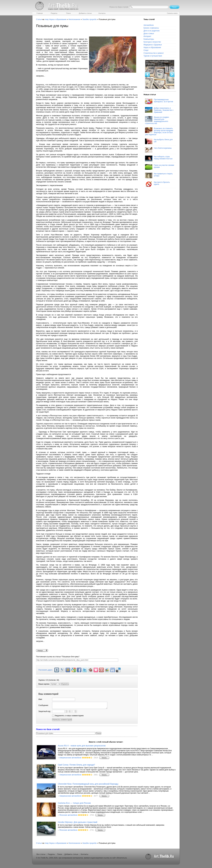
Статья (39, 19)
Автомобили (149, 25)
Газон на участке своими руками (160, 167)
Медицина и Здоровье (153, 45)
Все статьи (41, 854)
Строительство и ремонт (154, 53)
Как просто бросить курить (157, 184)
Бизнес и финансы (151, 28)
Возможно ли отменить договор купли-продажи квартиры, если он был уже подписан (159, 131)
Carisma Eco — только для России (74, 803)
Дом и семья (149, 34)
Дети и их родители (151, 31)
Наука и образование (58, 19)
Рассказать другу (45, 670)
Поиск (60, 854)
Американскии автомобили (70, 758)
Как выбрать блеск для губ (159, 141)
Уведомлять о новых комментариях (68, 716)
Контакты (85, 854)
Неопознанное (74, 19)
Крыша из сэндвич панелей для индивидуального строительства (157, 120)
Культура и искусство (152, 42)
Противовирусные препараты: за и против (159, 101)
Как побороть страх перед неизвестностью (159, 158)
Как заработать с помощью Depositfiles (157, 63)
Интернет (147, 36)
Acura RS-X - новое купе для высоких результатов (82, 746)
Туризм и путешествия (153, 56)
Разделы (51, 854)
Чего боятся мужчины (158, 150)
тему (47, 19)
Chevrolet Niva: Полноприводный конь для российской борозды (88, 784)
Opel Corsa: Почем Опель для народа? (76, 765)
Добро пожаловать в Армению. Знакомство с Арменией (159, 110)
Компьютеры (149, 39)
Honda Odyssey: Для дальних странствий (78, 822)
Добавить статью (71, 854)
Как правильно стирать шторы (159, 175)
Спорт (146, 50)
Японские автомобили (68, 815)
